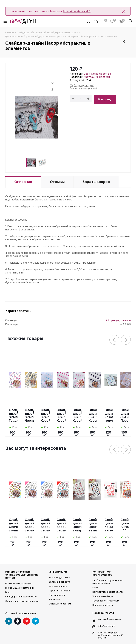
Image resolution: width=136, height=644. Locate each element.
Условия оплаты (58, 586)
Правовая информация (18, 583)
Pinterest (27, 621)
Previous (114, 340)
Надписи (104, 77)
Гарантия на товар (59, 591)
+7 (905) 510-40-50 (110, 619)
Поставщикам (57, 595)
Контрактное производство (102, 573)
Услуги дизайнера (103, 596)
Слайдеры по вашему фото (21, 597)
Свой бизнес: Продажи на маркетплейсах (107, 582)
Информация (58, 572)
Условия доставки (59, 577)
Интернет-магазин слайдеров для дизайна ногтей (22, 575)
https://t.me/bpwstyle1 (77, 11)
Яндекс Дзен (18, 621)
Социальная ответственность (22, 601)
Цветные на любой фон (98, 74)
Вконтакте (9, 621)
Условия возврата (59, 582)
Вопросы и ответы (103, 605)
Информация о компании (19, 588)
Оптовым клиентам (60, 604)
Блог (8, 592)
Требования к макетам (106, 601)
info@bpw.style (107, 626)
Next (126, 340)
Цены (95, 587)
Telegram (35, 621)
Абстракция (91, 77)
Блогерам (55, 599)
